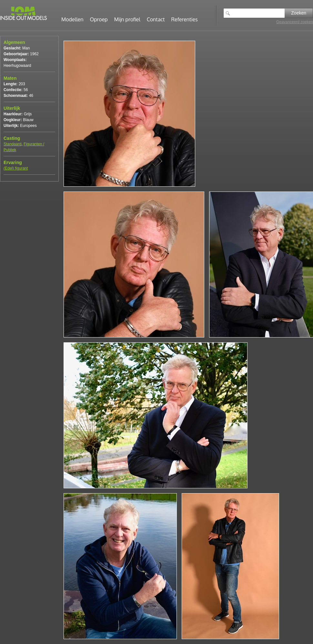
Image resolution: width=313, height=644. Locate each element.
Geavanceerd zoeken (295, 22)
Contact (156, 19)
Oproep (99, 19)
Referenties (185, 19)
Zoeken (299, 13)
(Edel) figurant (16, 168)
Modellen (72, 19)
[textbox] (259, 13)
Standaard (12, 144)
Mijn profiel (127, 19)
